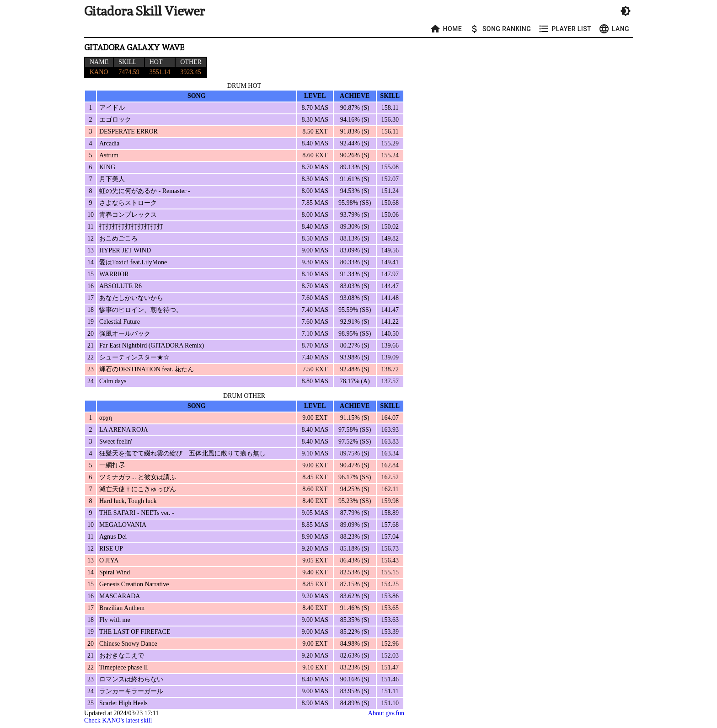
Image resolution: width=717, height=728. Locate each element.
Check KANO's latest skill (118, 720)
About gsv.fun (386, 713)
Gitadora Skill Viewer (144, 11)
